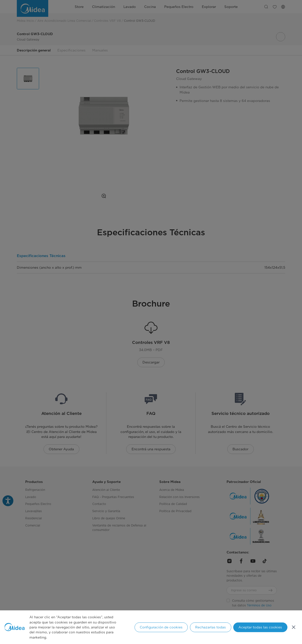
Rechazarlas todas (210, 627)
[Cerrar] (294, 627)
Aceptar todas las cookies (260, 627)
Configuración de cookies (161, 627)
